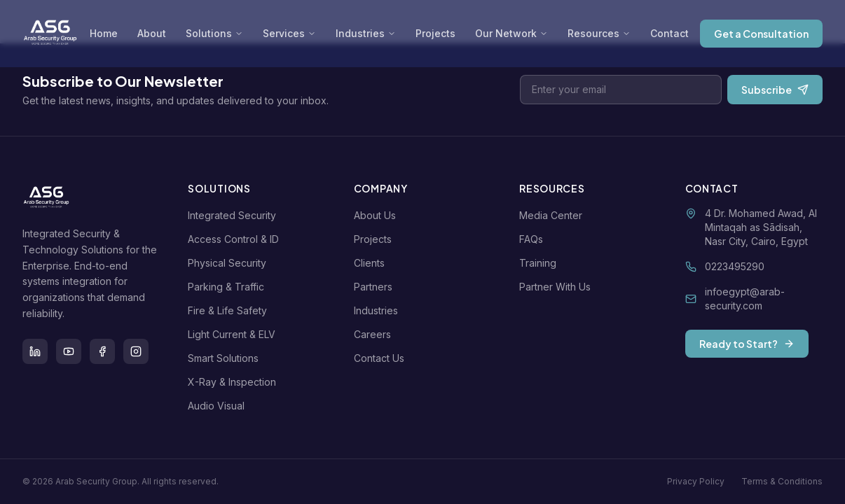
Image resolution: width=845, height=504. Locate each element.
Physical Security (230, 263)
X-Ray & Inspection (235, 382)
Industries (366, 33)
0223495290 (735, 266)
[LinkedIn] (35, 351)
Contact (669, 33)
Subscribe (775, 90)
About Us (378, 215)
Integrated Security (235, 215)
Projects (435, 33)
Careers (375, 334)
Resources (599, 33)
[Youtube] (69, 351)
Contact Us (382, 358)
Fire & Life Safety (230, 310)
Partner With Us (558, 287)
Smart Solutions (226, 358)
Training (541, 263)
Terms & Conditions (782, 481)
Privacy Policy (696, 481)
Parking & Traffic (229, 287)
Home (104, 33)
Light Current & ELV (234, 334)
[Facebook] (102, 351)
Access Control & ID (236, 239)
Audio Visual (219, 406)
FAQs (534, 239)
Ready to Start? (747, 344)
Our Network (511, 33)
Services (289, 33)
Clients (372, 263)
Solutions (214, 33)
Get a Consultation (761, 34)
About (152, 33)
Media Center (554, 215)
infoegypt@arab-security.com (745, 299)
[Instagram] (136, 351)
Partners (376, 287)
